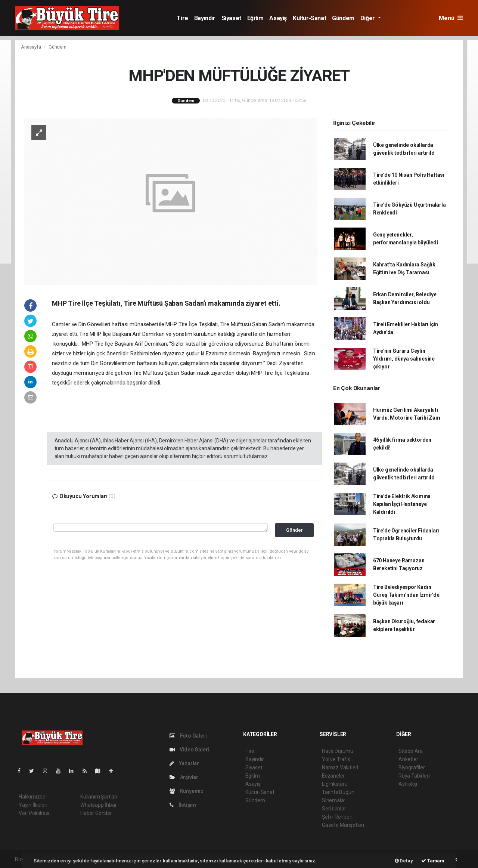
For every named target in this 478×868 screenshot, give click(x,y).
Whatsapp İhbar (98, 805)
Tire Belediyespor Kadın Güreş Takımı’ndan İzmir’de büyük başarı (406, 595)
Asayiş (278, 18)
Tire (182, 18)
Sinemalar (334, 800)
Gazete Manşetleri (343, 825)
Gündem (343, 18)
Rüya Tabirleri (414, 776)
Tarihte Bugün (338, 792)
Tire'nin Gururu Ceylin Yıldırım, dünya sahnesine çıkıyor (404, 359)
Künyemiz (187, 791)
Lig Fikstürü (335, 784)
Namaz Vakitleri (340, 767)
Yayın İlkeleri (33, 805)
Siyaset (231, 18)
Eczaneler (333, 776)
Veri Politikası (34, 813)
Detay (404, 861)
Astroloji (408, 784)
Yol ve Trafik (336, 759)
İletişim (183, 805)
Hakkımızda (32, 797)
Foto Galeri (188, 736)
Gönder (294, 530)
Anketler (408, 759)
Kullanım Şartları (99, 797)
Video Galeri (189, 750)
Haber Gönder (96, 813)
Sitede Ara (411, 751)
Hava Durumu (338, 751)
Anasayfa (31, 47)
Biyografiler (412, 767)
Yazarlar (184, 763)
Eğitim (255, 18)
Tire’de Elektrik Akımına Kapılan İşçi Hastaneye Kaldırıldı (402, 504)
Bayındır (205, 18)
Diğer (368, 18)
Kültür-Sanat (309, 18)
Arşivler (184, 777)
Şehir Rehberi (337, 817)
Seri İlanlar (334, 809)
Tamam (433, 861)
